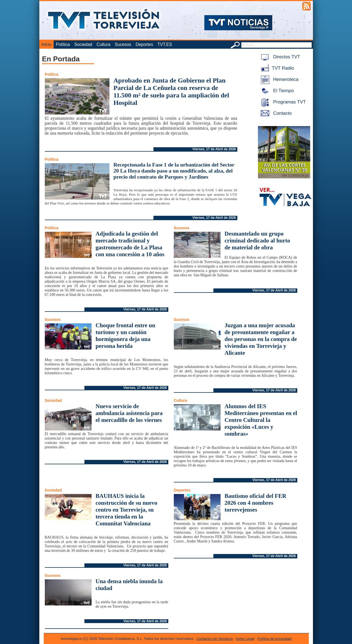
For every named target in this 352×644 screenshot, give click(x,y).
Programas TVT (282, 102)
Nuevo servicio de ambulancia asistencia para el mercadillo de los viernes (129, 413)
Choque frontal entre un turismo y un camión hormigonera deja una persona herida (126, 336)
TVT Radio (276, 68)
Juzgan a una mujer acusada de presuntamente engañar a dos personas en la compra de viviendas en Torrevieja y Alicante (261, 339)
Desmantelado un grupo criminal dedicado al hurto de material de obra (258, 241)
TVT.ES (165, 44)
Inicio (46, 44)
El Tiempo (276, 91)
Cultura (103, 44)
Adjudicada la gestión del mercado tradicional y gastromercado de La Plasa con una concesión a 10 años (130, 244)
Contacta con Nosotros (215, 639)
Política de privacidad (274, 639)
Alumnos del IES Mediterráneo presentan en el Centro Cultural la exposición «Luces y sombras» (261, 420)
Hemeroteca (279, 79)
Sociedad (83, 44)
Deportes (144, 44)
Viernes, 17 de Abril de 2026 (214, 149)
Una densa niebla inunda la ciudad (129, 585)
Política (63, 44)
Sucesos (123, 44)
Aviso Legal (245, 639)
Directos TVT (280, 57)
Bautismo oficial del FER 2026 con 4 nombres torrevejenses (256, 503)
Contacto (275, 113)
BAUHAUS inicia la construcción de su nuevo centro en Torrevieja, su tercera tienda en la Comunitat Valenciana (127, 510)
